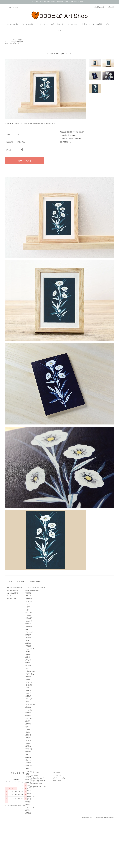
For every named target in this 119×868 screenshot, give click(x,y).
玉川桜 (36, 652)
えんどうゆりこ (38, 771)
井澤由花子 (37, 618)
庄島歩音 (36, 735)
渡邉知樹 (36, 752)
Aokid (35, 755)
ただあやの (37, 621)
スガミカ (36, 668)
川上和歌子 (37, 679)
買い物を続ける (66, 142)
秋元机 (36, 640)
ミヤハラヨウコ (38, 796)
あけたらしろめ (38, 704)
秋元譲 (36, 810)
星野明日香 (37, 599)
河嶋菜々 (36, 624)
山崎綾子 (36, 693)
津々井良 (36, 660)
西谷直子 (36, 791)
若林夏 (36, 721)
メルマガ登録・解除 (40, 836)
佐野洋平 (36, 738)
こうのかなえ (38, 674)
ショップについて (72, 24)
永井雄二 (36, 763)
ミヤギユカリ (38, 788)
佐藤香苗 (36, 716)
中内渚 (36, 663)
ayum (35, 727)
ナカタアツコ (38, 807)
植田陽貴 (36, 643)
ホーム (7, 40)
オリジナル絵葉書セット (14, 588)
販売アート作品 (49, 24)
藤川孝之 (36, 785)
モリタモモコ (38, 649)
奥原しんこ (37, 702)
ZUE (35, 629)
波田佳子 (36, 635)
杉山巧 (36, 657)
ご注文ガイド (85, 24)
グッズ (39, 24)
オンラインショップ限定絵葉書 (43, 588)
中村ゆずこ (37, 749)
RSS (62, 834)
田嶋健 (36, 732)
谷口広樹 (36, 741)
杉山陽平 (36, 713)
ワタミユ (36, 596)
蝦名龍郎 (36, 746)
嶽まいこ (36, 805)
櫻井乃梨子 (37, 685)
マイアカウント (99, 7)
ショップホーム (38, 825)
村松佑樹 (36, 707)
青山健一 (36, 794)
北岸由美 (36, 615)
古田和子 (36, 654)
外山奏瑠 (36, 677)
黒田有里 (36, 724)
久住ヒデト (37, 682)
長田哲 (36, 774)
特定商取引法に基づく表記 (42, 839)
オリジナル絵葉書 (13, 24)
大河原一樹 (37, 766)
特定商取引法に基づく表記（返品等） (73, 132)
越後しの (36, 768)
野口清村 (36, 666)
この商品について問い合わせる (71, 139)
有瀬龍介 (36, 757)
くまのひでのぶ (38, 671)
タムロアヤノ (38, 601)
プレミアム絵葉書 (27, 24)
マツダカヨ (37, 604)
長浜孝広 (36, 799)
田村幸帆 (36, 638)
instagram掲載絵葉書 (17, 42)
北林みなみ (37, 613)
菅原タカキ (37, 780)
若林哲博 (36, 777)
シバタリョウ (15, 44)
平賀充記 (36, 646)
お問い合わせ (38, 828)
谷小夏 (36, 688)
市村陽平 (36, 802)
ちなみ (36, 610)
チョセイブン (38, 632)
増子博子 (36, 743)
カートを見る (64, 828)
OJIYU (36, 607)
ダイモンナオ (38, 718)
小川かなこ (37, 699)
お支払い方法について (40, 831)
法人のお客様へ (98, 24)
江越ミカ (36, 760)
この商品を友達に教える (69, 135)
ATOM (66, 834)
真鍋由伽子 (37, 627)
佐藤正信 (36, 782)
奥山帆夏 (36, 690)
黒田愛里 (36, 813)
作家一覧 (60, 24)
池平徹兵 (36, 696)
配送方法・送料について (41, 834)
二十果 (36, 729)
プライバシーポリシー (67, 831)
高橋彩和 (36, 593)
